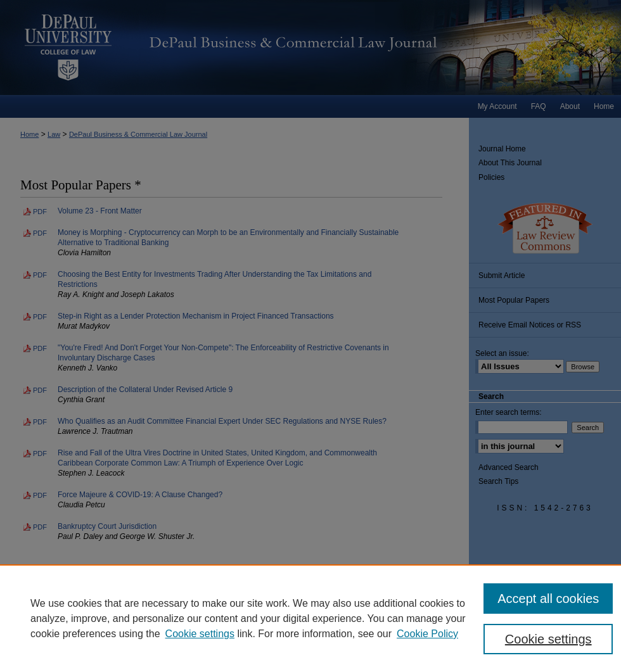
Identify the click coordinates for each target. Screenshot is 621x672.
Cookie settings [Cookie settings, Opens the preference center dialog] (548, 639)
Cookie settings (200, 634)
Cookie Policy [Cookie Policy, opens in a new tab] (427, 634)
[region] (310, 618)
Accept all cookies (548, 599)
